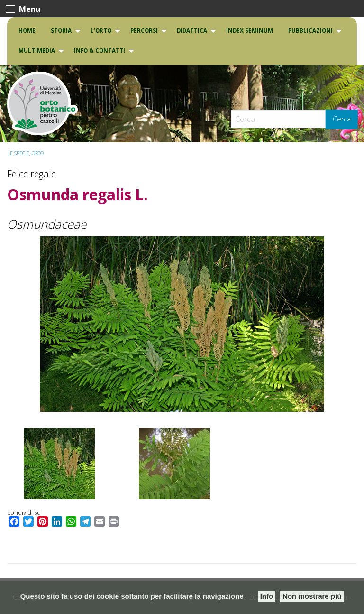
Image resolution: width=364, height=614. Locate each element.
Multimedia (37, 51)
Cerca (342, 119)
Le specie (18, 153)
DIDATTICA (192, 31)
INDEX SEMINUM (250, 31)
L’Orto (101, 31)
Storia (61, 31)
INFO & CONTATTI (100, 51)
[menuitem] (27, 31)
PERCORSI (144, 31)
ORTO (38, 153)
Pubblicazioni (310, 31)
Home (27, 31)
